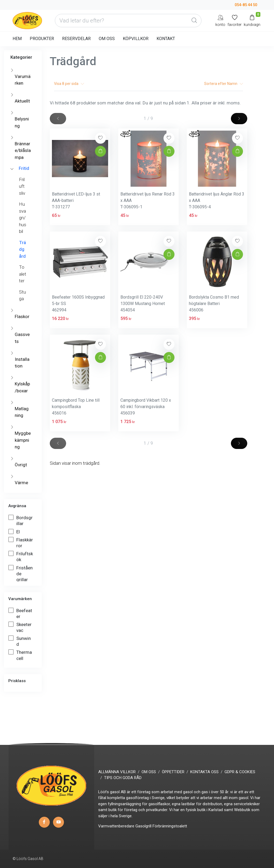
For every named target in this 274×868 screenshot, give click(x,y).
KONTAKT (166, 39)
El (15, 532)
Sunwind (20, 641)
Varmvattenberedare (116, 826)
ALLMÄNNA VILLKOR (117, 772)
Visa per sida (69, 84)
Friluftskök (21, 556)
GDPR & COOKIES (240, 772)
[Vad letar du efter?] (128, 21)
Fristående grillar (20, 574)
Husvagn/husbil (23, 218)
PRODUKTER (42, 39)
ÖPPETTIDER (173, 772)
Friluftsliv (22, 186)
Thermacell (20, 655)
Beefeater (20, 613)
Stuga (22, 295)
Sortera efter (224, 84)
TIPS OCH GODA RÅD (123, 778)
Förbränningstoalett (170, 826)
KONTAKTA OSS (204, 772)
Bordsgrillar (20, 520)
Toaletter (23, 274)
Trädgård (22, 249)
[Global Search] (194, 21)
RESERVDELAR (76, 39)
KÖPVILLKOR (136, 39)
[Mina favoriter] (235, 20)
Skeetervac (20, 627)
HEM (17, 39)
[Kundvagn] (252, 20)
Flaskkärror (21, 543)
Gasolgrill (143, 826)
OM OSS (107, 39)
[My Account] (220, 20)
